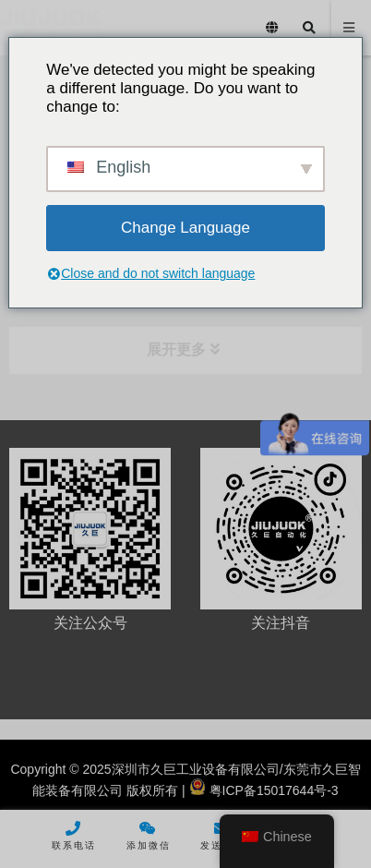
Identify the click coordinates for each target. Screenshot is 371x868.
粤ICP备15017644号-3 (264, 790)
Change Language (185, 228)
